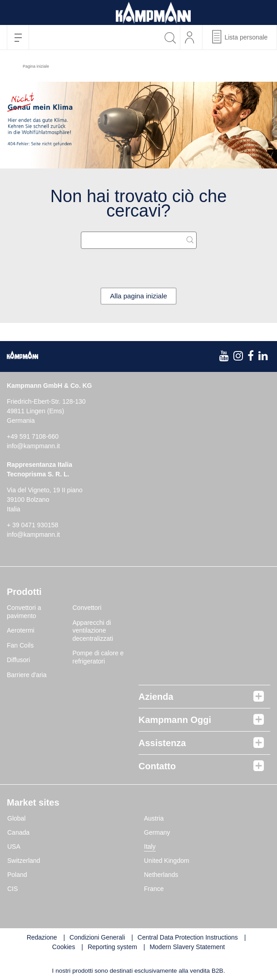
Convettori (87, 609)
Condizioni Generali (97, 938)
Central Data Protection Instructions (188, 938)
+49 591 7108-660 (33, 437)
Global (16, 819)
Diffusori (18, 661)
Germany (157, 833)
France (154, 890)
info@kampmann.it (33, 447)
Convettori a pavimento (24, 613)
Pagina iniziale (36, 66)
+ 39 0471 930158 (32, 526)
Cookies (64, 948)
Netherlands (161, 876)
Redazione (42, 938)
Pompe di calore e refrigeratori (98, 658)
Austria (154, 819)
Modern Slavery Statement (187, 948)
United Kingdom (167, 861)
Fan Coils (20, 646)
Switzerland (24, 861)
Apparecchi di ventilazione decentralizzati (93, 631)
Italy (150, 847)
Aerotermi (21, 631)
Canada (18, 833)
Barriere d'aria (27, 675)
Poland (17, 876)
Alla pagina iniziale (139, 296)
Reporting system (112, 948)
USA (14, 847)
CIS (12, 890)
